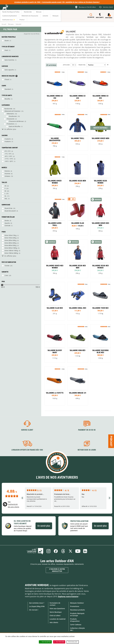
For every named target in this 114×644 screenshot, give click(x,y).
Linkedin (85, 551)
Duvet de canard (10, 211)
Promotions (75, 606)
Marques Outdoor (77, 603)
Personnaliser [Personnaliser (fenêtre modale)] (73, 642)
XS (6, 186)
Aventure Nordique (37, 585)
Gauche (7, 223)
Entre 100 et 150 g (11, 235)
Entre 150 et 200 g (11, 238)
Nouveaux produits (77, 610)
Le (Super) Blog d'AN (37, 606)
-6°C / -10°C (8, 156)
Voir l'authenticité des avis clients (13, 504)
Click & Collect (55, 616)
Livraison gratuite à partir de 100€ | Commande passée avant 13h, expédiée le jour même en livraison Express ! (57, 2)
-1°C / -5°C (8, 154)
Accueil (4, 24)
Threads (63, 551)
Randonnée (8, 109)
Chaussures (11, 119)
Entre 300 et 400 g (11, 243)
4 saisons (8, 141)
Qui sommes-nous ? (37, 603)
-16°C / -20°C (9, 161)
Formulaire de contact (55, 604)
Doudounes (13, 116)
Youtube (78, 551)
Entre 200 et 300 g (11, 240)
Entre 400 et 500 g (11, 245)
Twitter (70, 551)
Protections (11, 124)
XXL (6, 199)
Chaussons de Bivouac (16, 121)
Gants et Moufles (15, 126)
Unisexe (7, 176)
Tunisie (7, 266)
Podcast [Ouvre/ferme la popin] (111, 441)
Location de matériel (58, 619)
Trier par (82, 65)
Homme (7, 174)
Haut (6, 50)
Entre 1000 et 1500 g (11, 251)
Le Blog (35, 551)
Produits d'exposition (75, 620)
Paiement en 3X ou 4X (87, 430)
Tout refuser (59, 642)
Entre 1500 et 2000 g (11, 253)
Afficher (66, 65)
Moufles (7, 99)
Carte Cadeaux (76, 625)
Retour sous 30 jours (87, 450)
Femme (7, 171)
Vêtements (10, 114)
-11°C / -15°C (9, 159)
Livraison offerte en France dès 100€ (27, 450)
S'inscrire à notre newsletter (57, 570)
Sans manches (9, 60)
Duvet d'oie (8, 208)
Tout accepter (45, 642)
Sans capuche (9, 70)
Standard (8, 89)
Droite (7, 221)
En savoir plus (44, 526)
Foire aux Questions (57, 608)
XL (6, 196)
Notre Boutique (56, 612)
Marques (11, 24)
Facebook (56, 551)
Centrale (7, 226)
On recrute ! (34, 610)
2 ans (6, 275)
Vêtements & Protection (12, 111)
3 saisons (8, 139)
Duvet (7, 40)
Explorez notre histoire (68, 596)
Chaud (7, 79)
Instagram (48, 551)
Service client (27, 430)
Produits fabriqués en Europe (77, 614)
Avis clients (54, 622)
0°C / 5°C (8, 151)
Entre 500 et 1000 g (11, 248)
